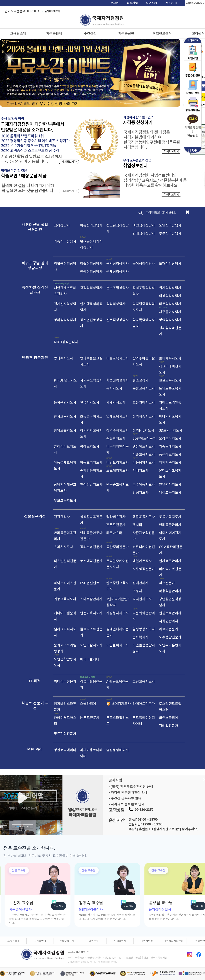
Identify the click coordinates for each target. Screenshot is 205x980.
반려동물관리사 (170, 525)
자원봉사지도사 (118, 613)
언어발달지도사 (91, 484)
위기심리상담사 (170, 288)
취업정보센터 (162, 34)
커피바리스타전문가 (65, 706)
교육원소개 (18, 34)
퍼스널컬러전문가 (65, 564)
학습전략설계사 (118, 380)
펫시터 (137, 525)
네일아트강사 (142, 561)
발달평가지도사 (170, 484)
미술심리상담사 (91, 263)
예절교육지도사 (170, 492)
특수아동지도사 (144, 484)
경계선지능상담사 (65, 307)
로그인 (115, 3)
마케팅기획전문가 (170, 572)
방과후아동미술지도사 (144, 361)
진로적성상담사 (118, 320)
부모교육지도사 (65, 500)
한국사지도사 (90, 402)
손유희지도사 (116, 438)
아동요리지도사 (91, 462)
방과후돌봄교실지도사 (91, 361)
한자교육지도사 (65, 416)
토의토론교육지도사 (170, 391)
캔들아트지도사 (144, 446)
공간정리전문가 (118, 547)
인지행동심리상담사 (91, 307)
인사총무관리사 (170, 561)
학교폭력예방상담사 (144, 323)
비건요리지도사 (118, 462)
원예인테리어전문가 (118, 632)
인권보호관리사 (170, 613)
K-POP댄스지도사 (65, 383)
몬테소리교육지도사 (170, 473)
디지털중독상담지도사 (144, 307)
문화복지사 (141, 637)
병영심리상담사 (170, 320)
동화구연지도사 (65, 402)
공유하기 (171, 3)
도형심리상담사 (170, 263)
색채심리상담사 (118, 271)
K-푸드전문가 (90, 717)
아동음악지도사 (144, 462)
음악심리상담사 (118, 263)
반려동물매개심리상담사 (91, 244)
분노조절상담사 (118, 288)
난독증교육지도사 (118, 487)
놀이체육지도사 (51, 11)
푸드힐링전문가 (65, 733)
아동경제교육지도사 (65, 465)
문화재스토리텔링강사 (65, 648)
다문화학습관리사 (144, 616)
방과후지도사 (63, 358)
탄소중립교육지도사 (118, 586)
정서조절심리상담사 (144, 291)
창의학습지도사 (144, 416)
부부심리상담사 (170, 233)
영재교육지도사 (118, 416)
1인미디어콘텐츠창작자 (118, 602)
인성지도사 (141, 492)
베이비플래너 (90, 659)
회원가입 (132, 3)
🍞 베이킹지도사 (119, 703)
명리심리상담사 (65, 320)
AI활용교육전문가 (117, 684)
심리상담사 (62, 225)
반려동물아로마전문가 (91, 536)
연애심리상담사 (144, 233)
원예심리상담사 (91, 271)
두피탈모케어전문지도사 (118, 564)
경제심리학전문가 (170, 331)
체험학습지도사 (170, 462)
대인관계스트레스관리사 (65, 291)
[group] (67, 895)
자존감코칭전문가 (144, 536)
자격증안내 (54, 34)
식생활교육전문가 (91, 520)
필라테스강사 (116, 517)
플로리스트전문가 (91, 632)
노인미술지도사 (91, 645)
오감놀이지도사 (170, 438)
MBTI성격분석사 (66, 342)
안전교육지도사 (91, 613)
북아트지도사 (90, 446)
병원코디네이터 (65, 750)
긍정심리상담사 (91, 288)
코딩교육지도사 (144, 681)
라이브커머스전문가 (65, 586)
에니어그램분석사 (65, 616)
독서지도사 (114, 388)
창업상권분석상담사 (170, 602)
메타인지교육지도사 (170, 419)
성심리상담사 (116, 304)
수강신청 (90, 34)
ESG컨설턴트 (90, 583)
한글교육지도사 (170, 380)
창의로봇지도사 (65, 430)
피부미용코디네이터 (91, 753)
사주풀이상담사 (170, 312)
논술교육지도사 (144, 388)
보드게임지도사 (118, 470)
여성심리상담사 (144, 225)
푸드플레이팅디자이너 (144, 720)
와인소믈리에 (169, 717)
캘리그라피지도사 (65, 632)
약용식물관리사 (170, 591)
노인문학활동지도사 (65, 662)
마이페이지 (120, 941)
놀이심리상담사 (144, 263)
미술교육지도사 (118, 358)
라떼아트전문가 (144, 703)
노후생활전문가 (170, 637)
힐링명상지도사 (144, 629)
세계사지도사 (116, 402)
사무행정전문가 (144, 569)
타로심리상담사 (170, 304)
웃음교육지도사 (170, 517)
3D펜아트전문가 (144, 438)
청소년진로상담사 (91, 323)
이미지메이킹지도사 (170, 536)
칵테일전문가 (169, 725)
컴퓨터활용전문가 (91, 684)
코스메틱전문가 (91, 561)
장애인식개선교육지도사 (65, 487)
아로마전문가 (169, 629)
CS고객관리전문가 (171, 550)
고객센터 (93, 941)
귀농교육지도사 (65, 599)
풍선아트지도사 (170, 454)
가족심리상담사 (65, 241)
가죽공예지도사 (170, 446)
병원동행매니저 (118, 750)
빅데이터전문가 (65, 681)
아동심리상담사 (91, 225)
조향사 (137, 591)
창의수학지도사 (118, 430)
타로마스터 (114, 533)
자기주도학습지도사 (91, 383)
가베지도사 (141, 470)
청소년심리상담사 (118, 228)
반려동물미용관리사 (65, 536)
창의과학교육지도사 (91, 433)
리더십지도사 (142, 599)
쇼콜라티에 (88, 703)
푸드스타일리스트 (118, 720)
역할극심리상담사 (65, 266)
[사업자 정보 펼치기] (88, 952)
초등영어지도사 (144, 402)
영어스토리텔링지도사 (170, 405)
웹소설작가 (141, 380)
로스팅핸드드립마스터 (170, 706)
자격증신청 (126, 34)
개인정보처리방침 (174, 941)
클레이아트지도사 (65, 449)
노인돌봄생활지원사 (144, 648)
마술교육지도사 (144, 454)
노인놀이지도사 (118, 645)
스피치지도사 (63, 547)
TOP (193, 150)
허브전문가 (167, 583)
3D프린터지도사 (171, 430)
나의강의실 (147, 941)
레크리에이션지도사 (170, 369)
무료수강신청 (67, 941)
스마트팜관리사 (91, 599)
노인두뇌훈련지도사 (170, 648)
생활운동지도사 (144, 517)
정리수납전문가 (91, 547)
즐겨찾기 (152, 3)
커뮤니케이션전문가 (144, 550)
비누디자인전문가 (118, 449)
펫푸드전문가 (116, 525)
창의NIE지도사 (143, 430)
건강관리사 (62, 517)
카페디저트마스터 (65, 720)
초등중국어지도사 (91, 419)
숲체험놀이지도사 (91, 473)
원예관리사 (141, 583)
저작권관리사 (169, 621)
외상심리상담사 (170, 296)
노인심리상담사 (170, 225)
